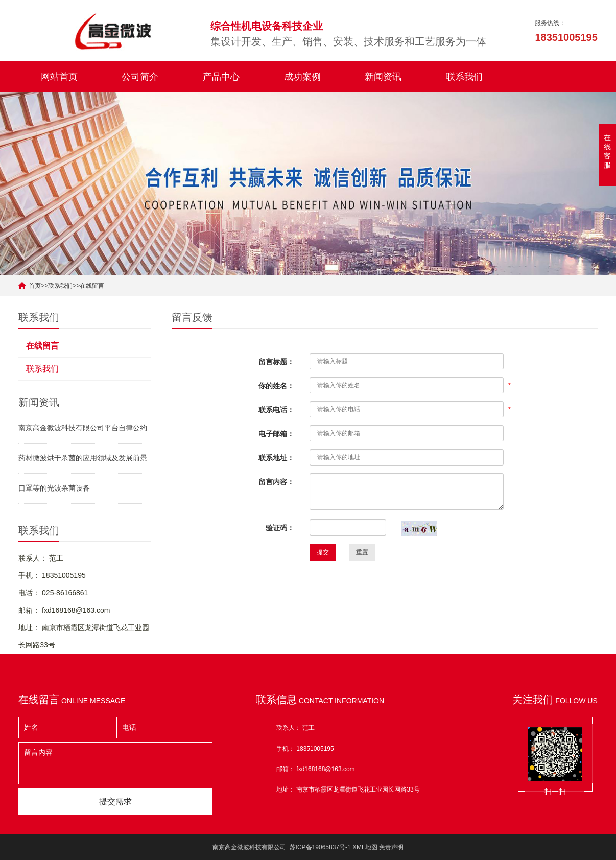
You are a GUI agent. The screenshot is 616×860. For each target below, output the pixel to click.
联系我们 (464, 77)
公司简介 (140, 77)
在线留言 (92, 286)
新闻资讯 (383, 77)
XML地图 (365, 847)
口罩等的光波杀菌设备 (54, 488)
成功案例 (302, 77)
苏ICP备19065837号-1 (320, 847)
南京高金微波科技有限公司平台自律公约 (83, 428)
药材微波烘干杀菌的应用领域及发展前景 (83, 458)
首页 (35, 286)
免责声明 (391, 847)
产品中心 (221, 77)
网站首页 (59, 77)
